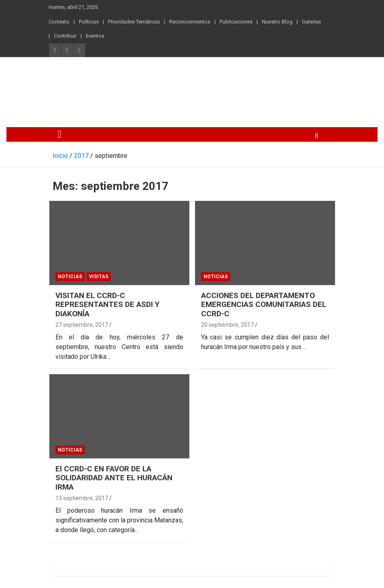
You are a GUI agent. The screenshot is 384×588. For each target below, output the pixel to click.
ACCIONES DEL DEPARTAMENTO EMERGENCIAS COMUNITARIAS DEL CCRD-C (264, 305)
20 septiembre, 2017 (227, 325)
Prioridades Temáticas (134, 22)
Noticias (70, 277)
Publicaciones (236, 22)
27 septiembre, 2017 (82, 325)
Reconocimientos (190, 22)
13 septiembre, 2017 (82, 498)
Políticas (89, 22)
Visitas (99, 277)
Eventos (95, 36)
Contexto (59, 22)
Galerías (311, 22)
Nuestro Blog (277, 22)
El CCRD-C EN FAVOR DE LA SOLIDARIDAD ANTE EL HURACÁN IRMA (114, 478)
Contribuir (65, 36)
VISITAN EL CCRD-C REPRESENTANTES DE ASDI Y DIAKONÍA (107, 305)
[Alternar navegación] (60, 134)
